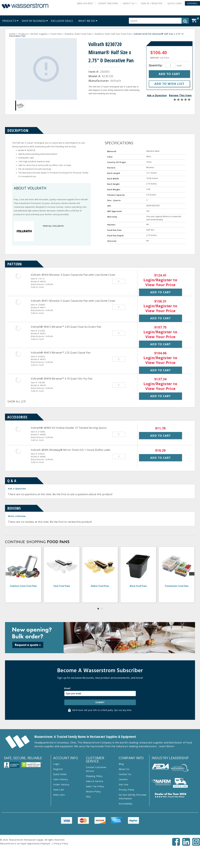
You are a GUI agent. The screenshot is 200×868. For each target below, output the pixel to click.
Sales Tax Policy (95, 786)
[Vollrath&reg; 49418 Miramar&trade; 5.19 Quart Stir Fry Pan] (18, 380)
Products (23, 34)
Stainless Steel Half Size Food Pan (113, 34)
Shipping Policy (94, 776)
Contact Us (125, 774)
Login (56, 764)
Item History (61, 779)
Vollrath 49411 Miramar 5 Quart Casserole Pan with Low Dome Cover (73, 301)
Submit (100, 702)
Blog (121, 764)
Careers (123, 779)
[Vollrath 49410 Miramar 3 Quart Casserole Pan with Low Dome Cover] (18, 276)
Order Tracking (108, 3)
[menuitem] (9, 21)
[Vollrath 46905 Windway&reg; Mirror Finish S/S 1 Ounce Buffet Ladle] (18, 451)
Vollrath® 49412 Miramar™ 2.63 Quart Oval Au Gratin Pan (66, 327)
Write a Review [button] (17, 516)
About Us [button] (129, 3)
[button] (192, 3)
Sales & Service (95, 781)
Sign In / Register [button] (151, 3)
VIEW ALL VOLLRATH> (54, 226)
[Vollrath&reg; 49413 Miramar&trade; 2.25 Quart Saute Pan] (18, 354)
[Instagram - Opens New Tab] (196, 845)
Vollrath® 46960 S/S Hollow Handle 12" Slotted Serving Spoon (69, 428)
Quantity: (156, 65)
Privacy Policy (127, 790)
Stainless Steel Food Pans (78, 34)
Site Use (124, 784)
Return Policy (93, 791)
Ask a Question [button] (157, 95)
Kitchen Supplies (39, 34)
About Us (124, 769)
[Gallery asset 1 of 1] (46, 69)
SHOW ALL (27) (17, 401)
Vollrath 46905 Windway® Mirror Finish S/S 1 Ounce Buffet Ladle (71, 450)
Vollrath (116, 81)
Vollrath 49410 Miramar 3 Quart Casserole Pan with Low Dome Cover (73, 275)
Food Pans (56, 34)
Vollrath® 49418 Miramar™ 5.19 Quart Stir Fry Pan (62, 379)
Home (12, 34)
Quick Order (60, 774)
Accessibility (126, 804)
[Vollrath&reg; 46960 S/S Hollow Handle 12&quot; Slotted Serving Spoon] (18, 429)
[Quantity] (170, 65)
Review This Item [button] (180, 95)
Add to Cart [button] (160, 292)
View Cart (59, 790)
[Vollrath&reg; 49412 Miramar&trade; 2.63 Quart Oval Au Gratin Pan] (18, 328)
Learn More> (167, 746)
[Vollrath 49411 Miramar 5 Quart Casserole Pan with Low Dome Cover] (18, 302)
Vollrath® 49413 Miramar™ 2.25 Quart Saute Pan (61, 353)
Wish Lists (59, 795)
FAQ (88, 797)
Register (58, 769)
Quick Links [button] (176, 3)
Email (68, 688)
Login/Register (158, 280)
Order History (61, 784)
